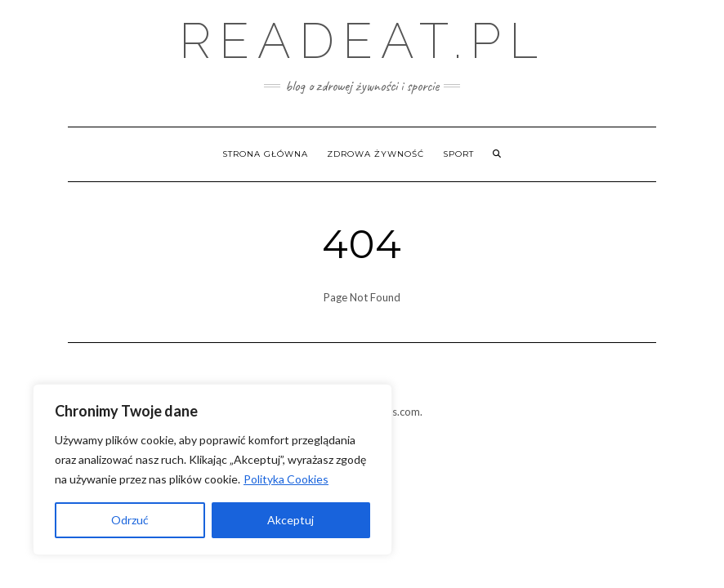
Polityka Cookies (286, 479)
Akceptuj (290, 520)
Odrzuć (130, 520)
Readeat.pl (362, 41)
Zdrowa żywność (375, 154)
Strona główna (265, 154)
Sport (458, 154)
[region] (212, 470)
